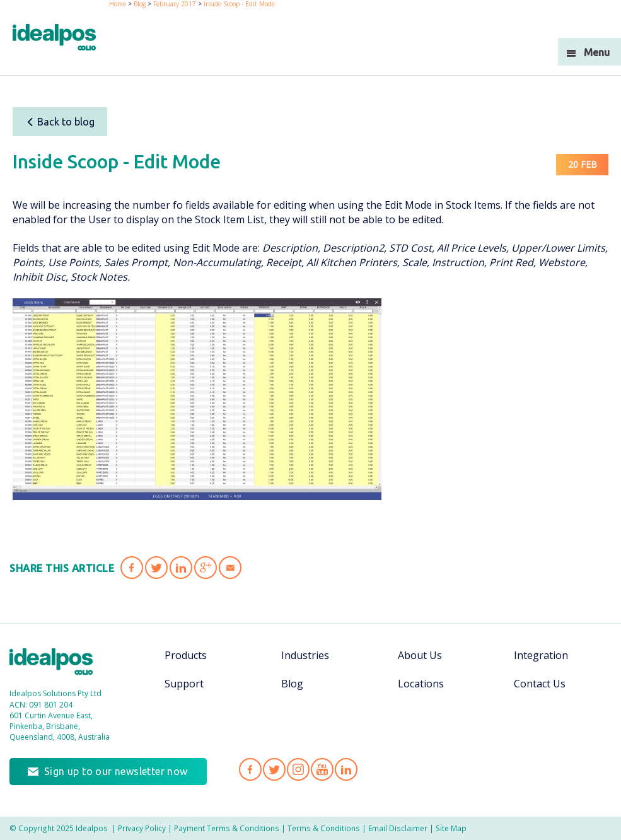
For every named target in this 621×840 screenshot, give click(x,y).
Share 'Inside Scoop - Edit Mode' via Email (230, 568)
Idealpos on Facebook (250, 769)
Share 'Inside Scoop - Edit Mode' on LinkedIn (181, 568)
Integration (541, 655)
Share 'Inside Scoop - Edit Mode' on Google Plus (206, 568)
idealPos (61, 39)
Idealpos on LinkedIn (346, 769)
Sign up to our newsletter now (116, 771)
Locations (421, 684)
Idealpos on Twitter (274, 769)
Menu (597, 52)
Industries (305, 655)
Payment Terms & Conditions (227, 828)
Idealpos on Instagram (298, 769)
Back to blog (60, 122)
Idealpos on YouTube (322, 769)
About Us (420, 655)
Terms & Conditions (324, 828)
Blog (292, 684)
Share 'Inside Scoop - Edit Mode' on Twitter (156, 568)
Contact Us (540, 684)
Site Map (451, 828)
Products (186, 655)
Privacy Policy (142, 828)
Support (184, 684)
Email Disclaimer (398, 828)
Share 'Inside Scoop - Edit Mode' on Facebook (132, 568)
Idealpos (58, 663)
